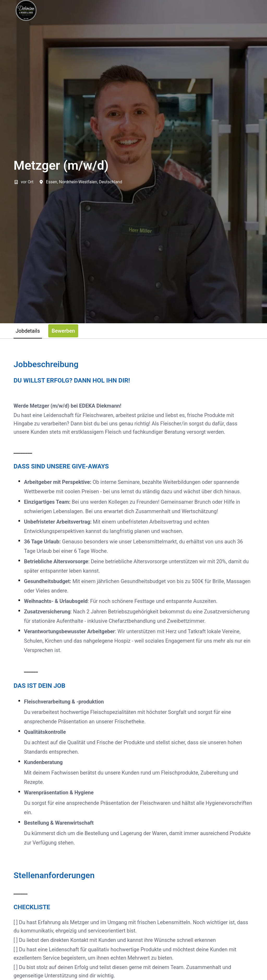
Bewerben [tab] (63, 331)
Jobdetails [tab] (28, 331)
